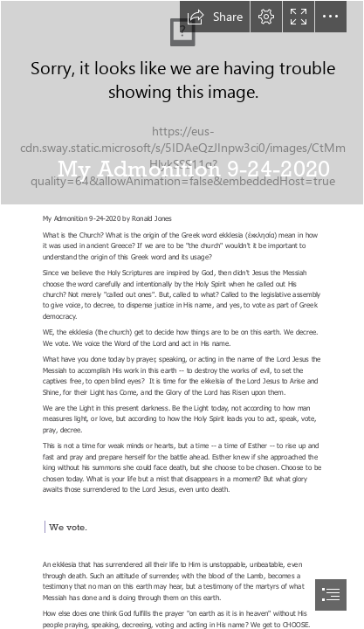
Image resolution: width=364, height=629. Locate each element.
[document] (182, 314)
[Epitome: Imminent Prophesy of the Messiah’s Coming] (182, 103)
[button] (215, 17)
